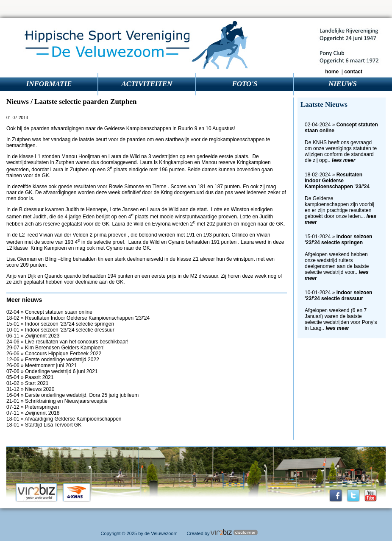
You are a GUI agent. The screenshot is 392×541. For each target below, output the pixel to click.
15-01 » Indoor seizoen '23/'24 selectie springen (60, 324)
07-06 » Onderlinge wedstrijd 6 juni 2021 (52, 371)
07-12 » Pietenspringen (33, 407)
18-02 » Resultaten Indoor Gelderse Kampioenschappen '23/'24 (78, 318)
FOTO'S (245, 84)
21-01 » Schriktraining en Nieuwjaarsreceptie (57, 401)
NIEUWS (343, 84)
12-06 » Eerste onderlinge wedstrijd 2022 (53, 360)
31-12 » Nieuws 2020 (30, 389)
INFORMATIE (49, 84)
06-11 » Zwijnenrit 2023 (33, 336)
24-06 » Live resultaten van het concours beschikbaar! (67, 342)
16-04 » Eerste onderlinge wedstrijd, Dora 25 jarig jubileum (72, 395)
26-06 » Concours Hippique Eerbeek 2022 (54, 354)
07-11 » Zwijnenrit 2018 (33, 413)
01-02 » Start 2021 (27, 383)
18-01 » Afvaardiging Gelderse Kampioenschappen (64, 419)
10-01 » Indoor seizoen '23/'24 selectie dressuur (60, 330)
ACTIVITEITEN (147, 84)
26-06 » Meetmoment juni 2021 (42, 365)
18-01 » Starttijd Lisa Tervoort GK (44, 425)
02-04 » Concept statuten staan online (49, 312)
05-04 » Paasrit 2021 (30, 377)
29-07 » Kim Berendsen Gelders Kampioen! (56, 348)
